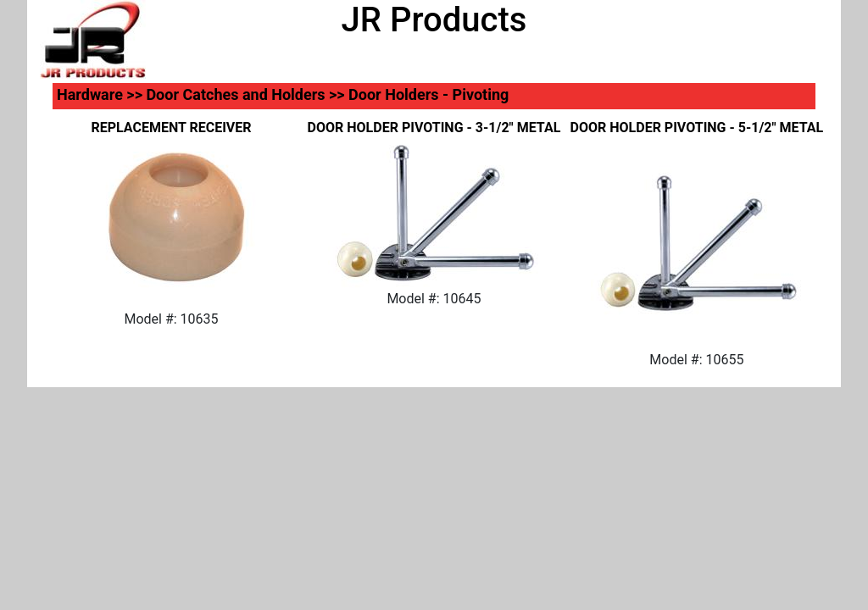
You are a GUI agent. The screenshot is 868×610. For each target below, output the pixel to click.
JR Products (434, 20)
